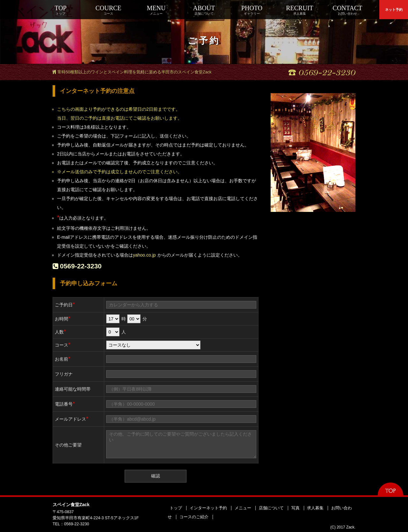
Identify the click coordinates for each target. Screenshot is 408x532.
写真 (295, 508)
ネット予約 (394, 10)
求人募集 (315, 508)
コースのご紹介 (194, 517)
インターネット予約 (208, 508)
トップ (176, 508)
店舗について (271, 508)
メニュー (243, 508)
